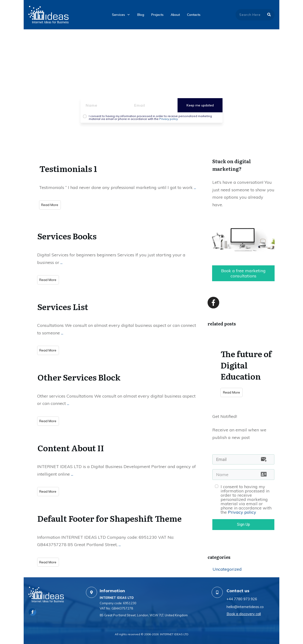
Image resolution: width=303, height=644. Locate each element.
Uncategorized (227, 569)
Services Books (67, 236)
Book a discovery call (244, 614)
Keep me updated (200, 105)
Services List (63, 307)
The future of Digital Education (246, 365)
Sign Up (243, 524)
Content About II (71, 448)
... (195, 187)
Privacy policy (169, 119)
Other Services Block (79, 377)
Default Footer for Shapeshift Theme (109, 518)
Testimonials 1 (68, 168)
